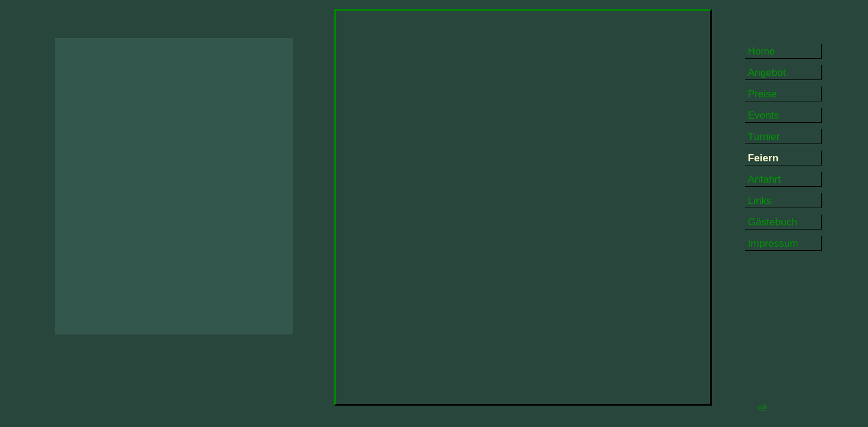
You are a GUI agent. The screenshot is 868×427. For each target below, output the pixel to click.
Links (760, 200)
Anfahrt (765, 179)
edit (762, 407)
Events (764, 115)
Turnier (764, 136)
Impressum (773, 243)
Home (762, 51)
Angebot (767, 72)
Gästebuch (773, 222)
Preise (763, 94)
